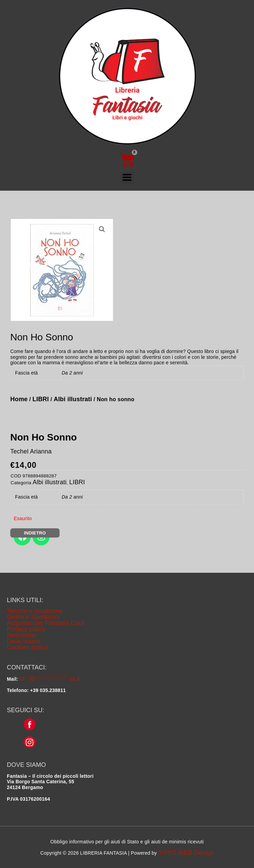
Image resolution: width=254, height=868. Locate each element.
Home (19, 399)
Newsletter (22, 635)
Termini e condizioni (35, 611)
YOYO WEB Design (186, 853)
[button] (102, 229)
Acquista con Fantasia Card (46, 623)
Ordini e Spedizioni (33, 617)
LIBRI (41, 399)
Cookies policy (27, 647)
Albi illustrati (73, 399)
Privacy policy (26, 629)
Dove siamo (23, 641)
